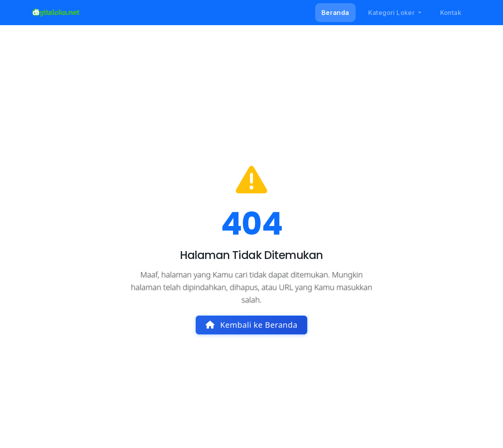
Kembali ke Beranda (251, 325)
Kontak (451, 13)
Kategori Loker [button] (392, 13)
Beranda (335, 13)
